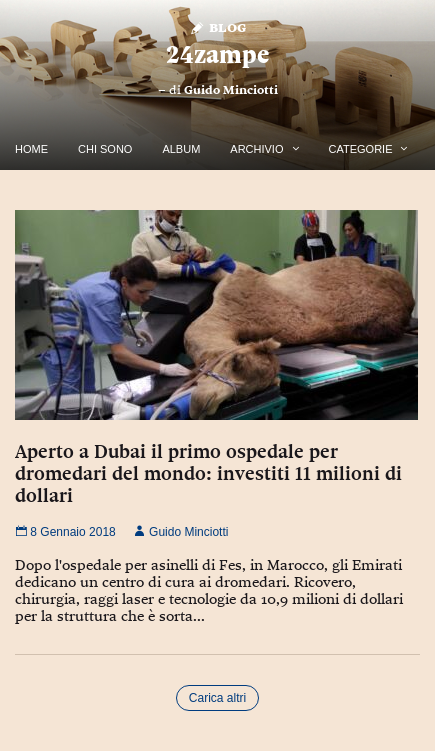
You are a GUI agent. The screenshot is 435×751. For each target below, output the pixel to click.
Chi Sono (105, 149)
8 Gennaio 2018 (65, 532)
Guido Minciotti (231, 90)
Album (181, 149)
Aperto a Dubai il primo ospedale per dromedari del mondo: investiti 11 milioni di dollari (208, 473)
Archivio (256, 149)
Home (31, 149)
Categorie (361, 149)
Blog (217, 26)
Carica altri (217, 698)
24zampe (217, 54)
